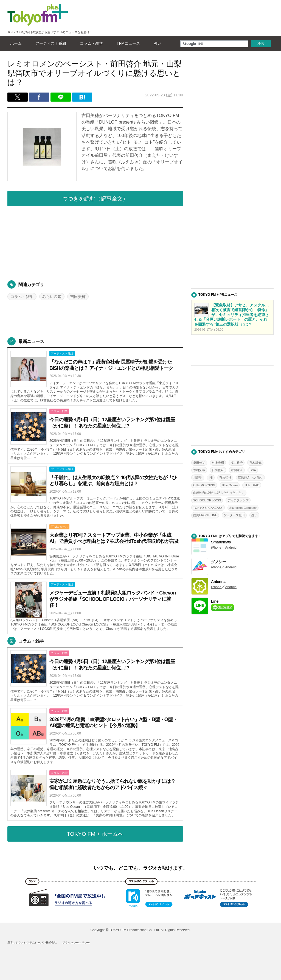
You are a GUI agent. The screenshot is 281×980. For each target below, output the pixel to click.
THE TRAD (252, 485)
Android (231, 548)
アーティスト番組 (49, 43)
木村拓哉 (199, 470)
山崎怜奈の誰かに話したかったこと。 (219, 493)
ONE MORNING (204, 485)
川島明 (198, 478)
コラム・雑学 (90, 43)
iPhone (216, 548)
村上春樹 (218, 463)
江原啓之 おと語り (250, 478)
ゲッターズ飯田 (234, 515)
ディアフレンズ (238, 500)
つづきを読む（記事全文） (95, 199)
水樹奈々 (237, 470)
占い (156, 43)
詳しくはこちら (95, 377)
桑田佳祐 (199, 463)
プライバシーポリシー (76, 943)
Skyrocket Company (243, 508)
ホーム (15, 43)
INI (211, 478)
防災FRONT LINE (205, 515)
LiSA (253, 470)
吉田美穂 (78, 297)
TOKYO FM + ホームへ (95, 834)
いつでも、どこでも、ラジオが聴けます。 (140, 868)
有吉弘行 (225, 478)
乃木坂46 (255, 463)
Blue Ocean (230, 485)
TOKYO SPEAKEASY (208, 508)
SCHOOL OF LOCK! (207, 500)
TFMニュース (127, 43)
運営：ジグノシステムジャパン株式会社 (32, 943)
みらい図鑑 (52, 297)
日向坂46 (218, 470)
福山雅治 (237, 463)
